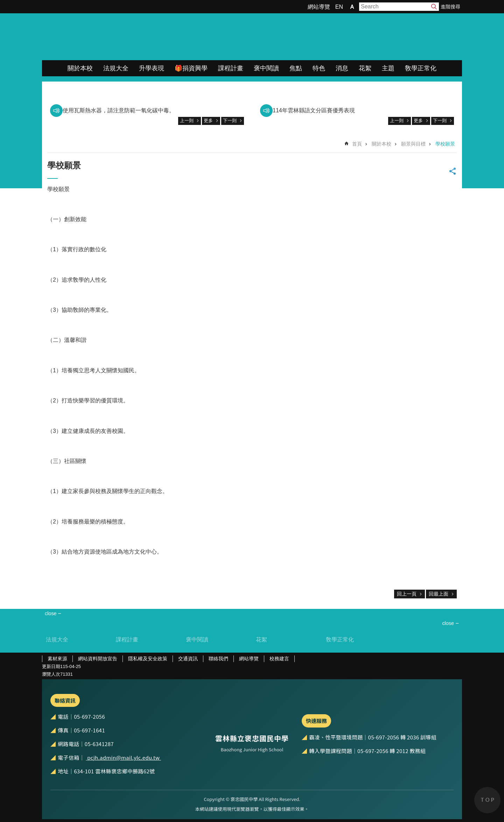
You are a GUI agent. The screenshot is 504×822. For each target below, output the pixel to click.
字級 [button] (352, 7)
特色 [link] (319, 68)
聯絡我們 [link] (218, 659)
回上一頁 (407, 594)
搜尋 (434, 7)
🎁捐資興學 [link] (191, 68)
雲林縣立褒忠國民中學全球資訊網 (116, 37)
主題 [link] (388, 68)
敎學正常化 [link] (421, 68)
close (448, 623)
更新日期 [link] (51, 666)
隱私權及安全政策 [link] (148, 659)
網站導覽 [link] (319, 7)
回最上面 (439, 594)
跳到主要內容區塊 (4, 4)
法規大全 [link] (116, 68)
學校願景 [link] (445, 144)
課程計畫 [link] (231, 68)
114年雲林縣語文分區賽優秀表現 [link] (314, 110)
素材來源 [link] (57, 659)
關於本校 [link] (80, 68)
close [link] (51, 613)
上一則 (187, 121)
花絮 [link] (365, 68)
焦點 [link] (296, 68)
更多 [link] (208, 121)
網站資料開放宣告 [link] (98, 659)
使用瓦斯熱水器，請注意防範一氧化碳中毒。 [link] (119, 110)
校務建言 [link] (279, 659)
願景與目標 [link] (413, 144)
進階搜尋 (450, 7)
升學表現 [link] (152, 68)
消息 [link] (342, 68)
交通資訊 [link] (188, 659)
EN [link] (339, 7)
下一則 (230, 121)
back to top (487, 800)
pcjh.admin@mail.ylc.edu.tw (123, 757)
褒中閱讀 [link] (266, 68)
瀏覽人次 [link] (51, 674)
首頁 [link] (357, 144)
